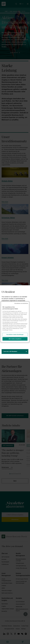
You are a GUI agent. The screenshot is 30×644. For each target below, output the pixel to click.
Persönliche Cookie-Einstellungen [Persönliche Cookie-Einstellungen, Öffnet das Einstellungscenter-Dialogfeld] (15, 335)
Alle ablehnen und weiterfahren (21, 303)
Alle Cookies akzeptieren (15, 339)
